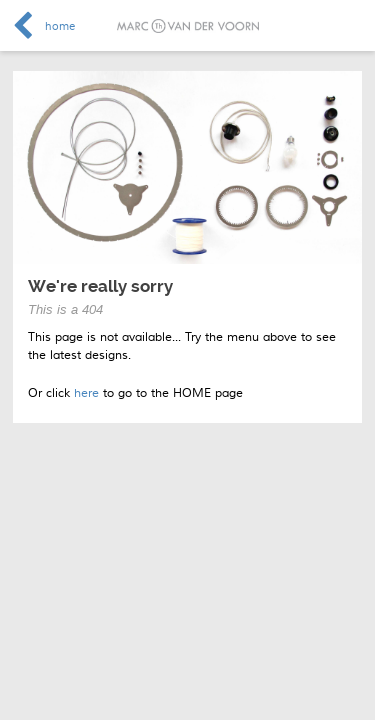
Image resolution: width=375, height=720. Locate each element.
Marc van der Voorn (188, 26)
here (86, 393)
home (60, 26)
